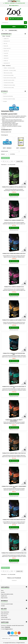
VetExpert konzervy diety (9, 85)
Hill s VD (5, 44)
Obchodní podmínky (8, 96)
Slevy (2, 590)
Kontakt (5, 101)
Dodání (5, 94)
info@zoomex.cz (9, 629)
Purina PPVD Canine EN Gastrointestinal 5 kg (14, 553)
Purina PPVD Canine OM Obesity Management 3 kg (14, 487)
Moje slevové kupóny (6, 619)
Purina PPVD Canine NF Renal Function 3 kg (14, 453)
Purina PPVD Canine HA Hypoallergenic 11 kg (14, 187)
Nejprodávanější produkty (7, 594)
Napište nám (4, 596)
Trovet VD (6, 53)
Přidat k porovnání (14, 197)
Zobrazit (3, 128)
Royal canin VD (7, 48)
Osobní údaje (4, 617)
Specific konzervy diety (9, 80)
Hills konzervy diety (8, 73)
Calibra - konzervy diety (9, 68)
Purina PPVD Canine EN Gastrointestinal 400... (14, 354)
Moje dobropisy (5, 614)
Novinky (3, 592)
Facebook (14, 580)
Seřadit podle (4, 151)
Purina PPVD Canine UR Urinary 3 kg (14, 220)
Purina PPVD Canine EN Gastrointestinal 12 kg (14, 387)
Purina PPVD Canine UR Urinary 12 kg (14, 287)
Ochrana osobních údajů (9, 99)
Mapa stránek (4, 598)
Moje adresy (4, 616)
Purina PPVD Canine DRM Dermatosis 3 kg (14, 520)
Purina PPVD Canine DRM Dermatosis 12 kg (14, 254)
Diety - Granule (6, 36)
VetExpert (6, 56)
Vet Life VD (6, 58)
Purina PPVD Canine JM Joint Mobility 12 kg (14, 320)
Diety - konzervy (7, 66)
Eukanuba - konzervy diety (10, 70)
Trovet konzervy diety (8, 83)
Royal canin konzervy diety (10, 78)
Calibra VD (6, 39)
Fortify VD (6, 61)
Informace (4, 91)
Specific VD (6, 51)
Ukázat (3, 154)
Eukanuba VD (7, 41)
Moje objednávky (5, 612)
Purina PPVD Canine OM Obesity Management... (14, 420)
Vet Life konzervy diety (9, 88)
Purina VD (6, 46)
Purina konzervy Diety (8, 75)
